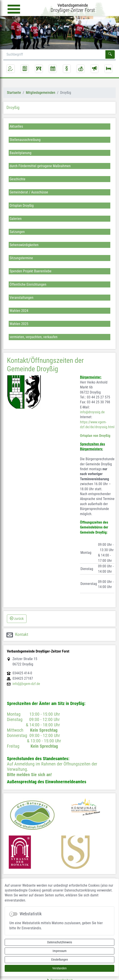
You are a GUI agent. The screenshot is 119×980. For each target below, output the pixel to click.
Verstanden (59, 968)
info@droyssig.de (92, 412)
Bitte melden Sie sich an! (29, 775)
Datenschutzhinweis (60, 942)
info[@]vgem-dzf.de (26, 684)
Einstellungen (60, 960)
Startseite (14, 93)
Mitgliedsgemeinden (41, 93)
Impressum (60, 951)
